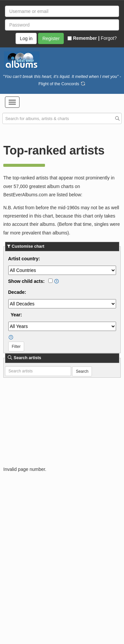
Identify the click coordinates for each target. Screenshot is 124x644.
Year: (16, 315)
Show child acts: (26, 281)
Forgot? (109, 38)
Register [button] (51, 38)
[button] (12, 102)
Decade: (17, 292)
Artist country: (24, 259)
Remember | (83, 38)
